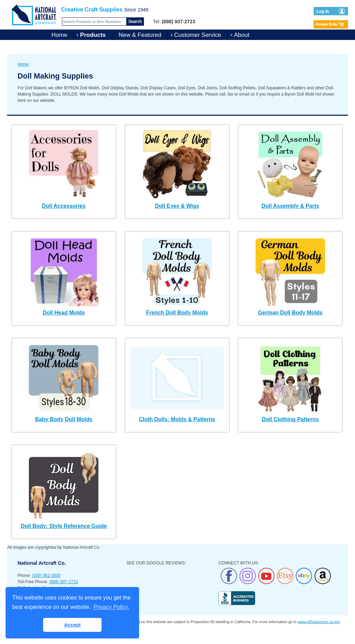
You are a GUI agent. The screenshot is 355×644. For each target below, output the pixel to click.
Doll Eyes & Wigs (177, 206)
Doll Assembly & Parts (290, 206)
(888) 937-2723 (64, 582)
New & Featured (140, 35)
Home (59, 35)
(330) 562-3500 (46, 576)
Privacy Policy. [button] (111, 607)
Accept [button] (72, 625)
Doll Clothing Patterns (290, 419)
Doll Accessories (64, 206)
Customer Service (198, 35)
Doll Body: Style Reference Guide (64, 526)
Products (93, 35)
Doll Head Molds (64, 313)
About (242, 35)
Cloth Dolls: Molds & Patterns (177, 419)
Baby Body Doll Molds (64, 419)
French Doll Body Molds (177, 313)
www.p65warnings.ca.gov (319, 622)
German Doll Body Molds (290, 313)
